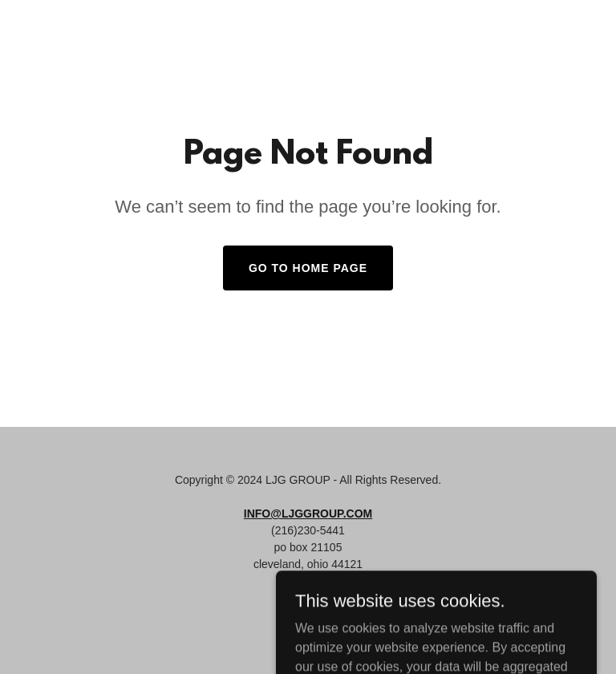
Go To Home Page (308, 268)
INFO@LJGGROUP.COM (308, 514)
